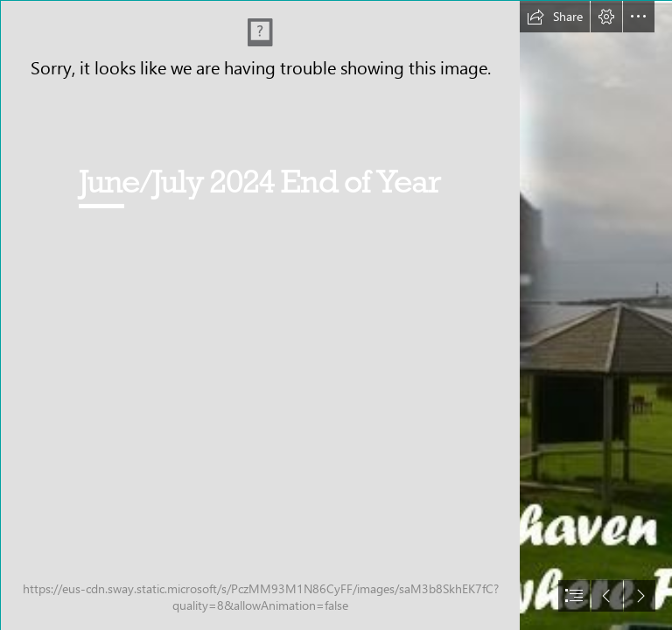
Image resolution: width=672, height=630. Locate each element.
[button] (555, 17)
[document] (336, 315)
